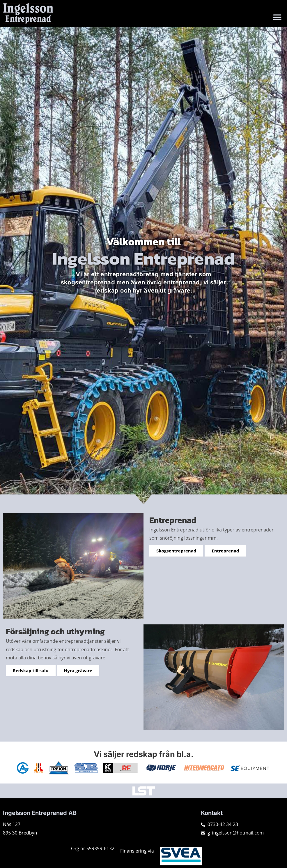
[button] (278, 17)
